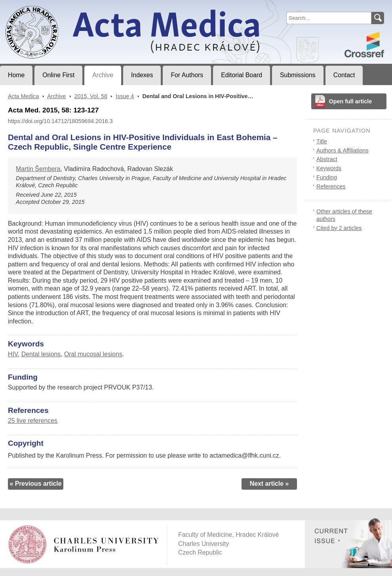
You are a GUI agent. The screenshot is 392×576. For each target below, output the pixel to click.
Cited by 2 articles (339, 228)
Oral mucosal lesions (93, 354)
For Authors (187, 75)
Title (322, 141)
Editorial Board (242, 75)
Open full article (351, 101)
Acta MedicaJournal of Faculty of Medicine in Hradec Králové (66, 6)
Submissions (298, 75)
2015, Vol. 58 (91, 96)
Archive (103, 75)
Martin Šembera (38, 169)
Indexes (142, 75)
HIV (13, 354)
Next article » (269, 484)
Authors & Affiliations (343, 150)
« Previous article (35, 484)
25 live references (33, 421)
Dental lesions (41, 354)
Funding (327, 177)
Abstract (327, 159)
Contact (344, 75)
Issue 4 (125, 96)
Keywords (329, 168)
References (331, 186)
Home (16, 75)
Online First (58, 75)
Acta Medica (23, 96)
